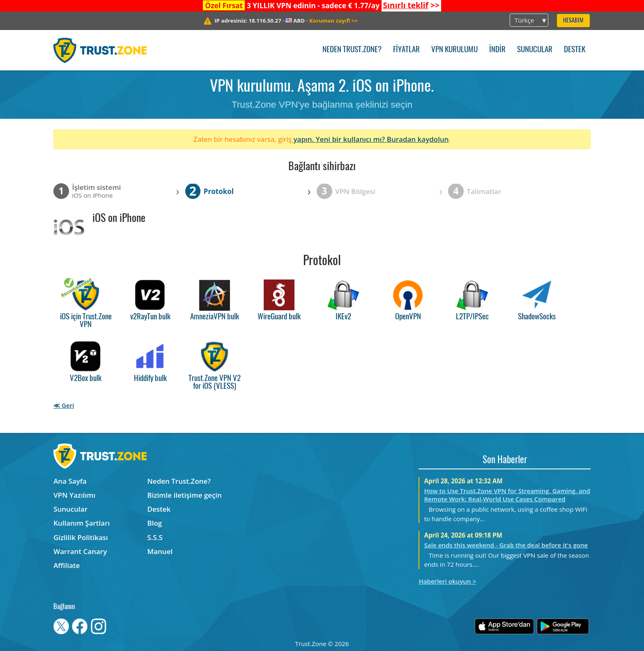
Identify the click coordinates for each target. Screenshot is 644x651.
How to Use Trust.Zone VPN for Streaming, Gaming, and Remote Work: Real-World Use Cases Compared (507, 495)
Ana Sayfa (70, 481)
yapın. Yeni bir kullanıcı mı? (339, 139)
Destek (575, 50)
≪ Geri (64, 405)
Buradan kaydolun (418, 139)
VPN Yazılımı (74, 495)
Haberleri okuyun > (447, 581)
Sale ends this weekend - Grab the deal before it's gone (506, 545)
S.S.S (155, 537)
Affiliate (67, 565)
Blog (155, 523)
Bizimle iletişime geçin (185, 495)
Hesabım (573, 21)
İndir (497, 50)
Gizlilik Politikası (81, 537)
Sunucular (535, 50)
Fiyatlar (406, 50)
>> (411, 5)
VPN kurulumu (454, 50)
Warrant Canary (80, 551)
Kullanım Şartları (82, 523)
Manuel (160, 551)
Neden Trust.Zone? (352, 50)
